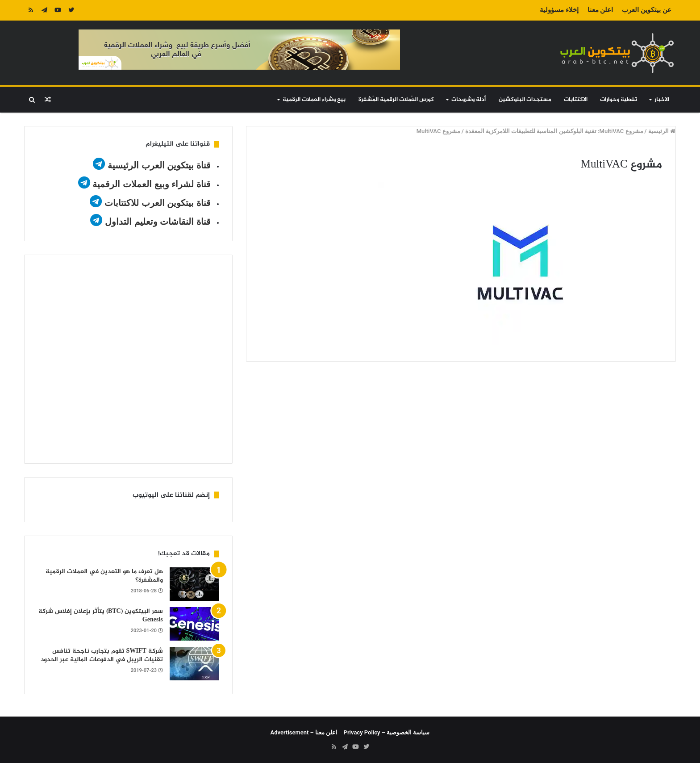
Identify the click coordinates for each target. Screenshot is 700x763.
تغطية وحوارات (619, 100)
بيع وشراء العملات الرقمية (314, 100)
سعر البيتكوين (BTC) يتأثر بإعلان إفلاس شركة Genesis (101, 616)
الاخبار (662, 100)
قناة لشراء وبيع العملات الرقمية (151, 184)
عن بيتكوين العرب (646, 10)
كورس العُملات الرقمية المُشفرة (396, 100)
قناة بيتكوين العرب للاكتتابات (156, 203)
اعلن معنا (600, 10)
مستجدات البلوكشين (525, 100)
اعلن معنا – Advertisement (304, 732)
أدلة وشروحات (469, 100)
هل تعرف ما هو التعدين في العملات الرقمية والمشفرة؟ (104, 576)
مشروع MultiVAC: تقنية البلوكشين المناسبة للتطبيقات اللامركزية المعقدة (554, 131)
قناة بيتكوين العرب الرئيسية (159, 165)
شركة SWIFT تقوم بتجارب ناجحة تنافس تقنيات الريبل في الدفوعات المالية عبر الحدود (102, 656)
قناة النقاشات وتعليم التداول (158, 222)
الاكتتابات (576, 100)
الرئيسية (662, 131)
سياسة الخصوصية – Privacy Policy (387, 732)
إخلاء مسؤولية (559, 10)
